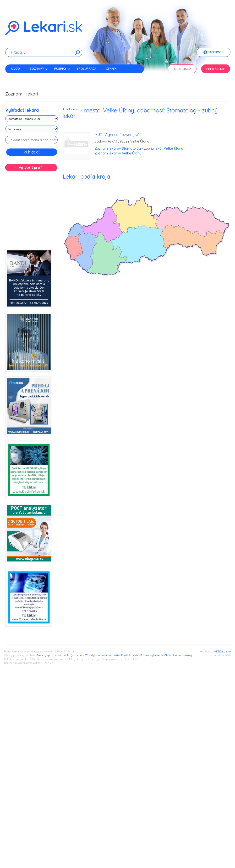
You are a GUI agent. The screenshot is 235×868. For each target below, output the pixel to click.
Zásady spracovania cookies (103, 655)
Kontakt (18, 77)
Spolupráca (87, 69)
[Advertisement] (53, 212)
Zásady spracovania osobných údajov (60, 655)
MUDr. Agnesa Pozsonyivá (117, 135)
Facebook (213, 53)
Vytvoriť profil (31, 167)
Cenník (111, 69)
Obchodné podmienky (178, 655)
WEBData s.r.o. (222, 651)
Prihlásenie (216, 69)
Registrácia (182, 69)
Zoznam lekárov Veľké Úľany (118, 153)
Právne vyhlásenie (152, 655)
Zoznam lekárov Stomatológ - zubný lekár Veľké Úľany (139, 148)
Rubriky (62, 69)
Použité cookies (130, 655)
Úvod (16, 69)
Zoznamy (39, 69)
